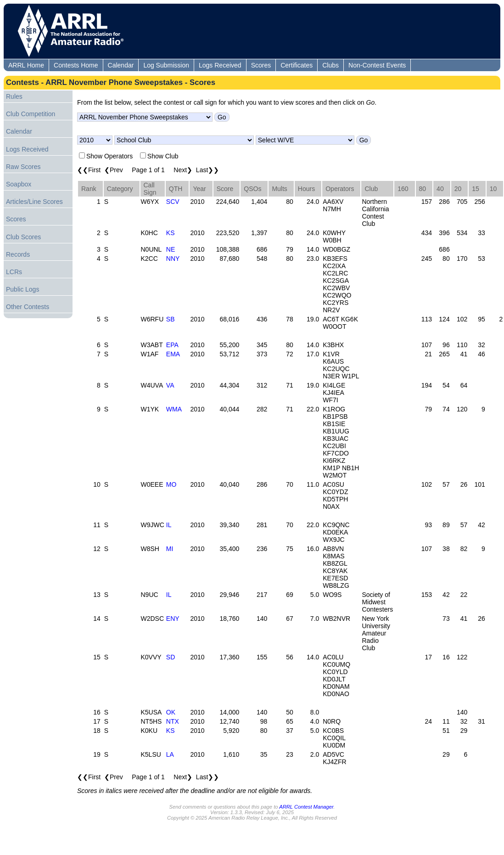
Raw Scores (23, 167)
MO (171, 484)
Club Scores (23, 237)
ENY (173, 619)
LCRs (14, 272)
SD (171, 657)
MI (170, 549)
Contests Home (76, 65)
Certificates (297, 65)
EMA (173, 354)
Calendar (121, 65)
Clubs (330, 65)
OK (171, 712)
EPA (172, 345)
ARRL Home (26, 65)
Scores (261, 65)
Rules (14, 96)
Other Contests (28, 307)
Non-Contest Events (377, 65)
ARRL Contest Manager (306, 807)
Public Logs (22, 289)
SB (171, 319)
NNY (173, 259)
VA (170, 385)
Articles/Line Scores (34, 202)
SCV (173, 202)
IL (169, 525)
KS (171, 233)
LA (170, 754)
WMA (174, 409)
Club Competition (31, 114)
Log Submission (166, 65)
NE (171, 249)
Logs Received (220, 65)
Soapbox (19, 184)
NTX (173, 721)
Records (18, 254)
